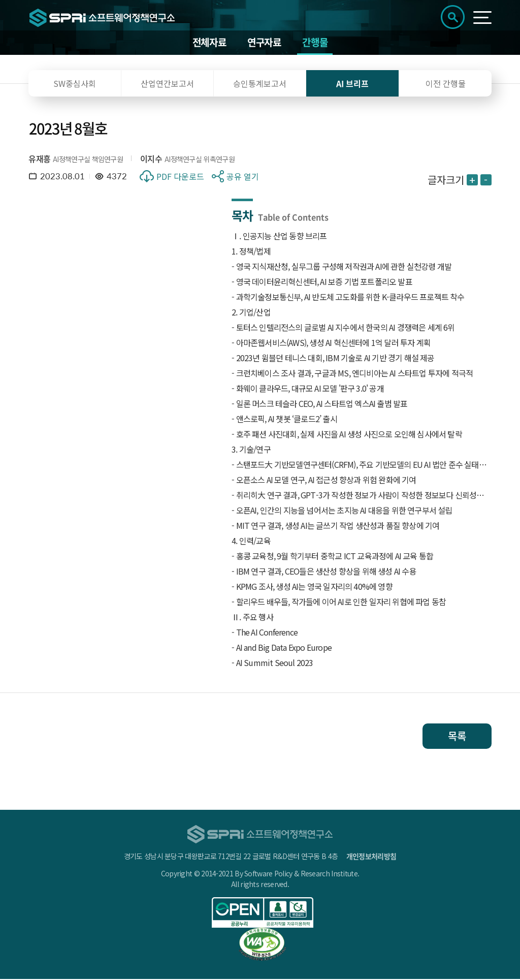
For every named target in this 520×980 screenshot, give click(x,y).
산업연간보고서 (167, 84)
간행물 (315, 43)
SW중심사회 (75, 84)
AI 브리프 (352, 84)
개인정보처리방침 (371, 857)
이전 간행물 (446, 84)
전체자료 (209, 43)
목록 (457, 737)
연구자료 (264, 43)
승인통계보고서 (260, 84)
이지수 (151, 160)
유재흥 (39, 160)
